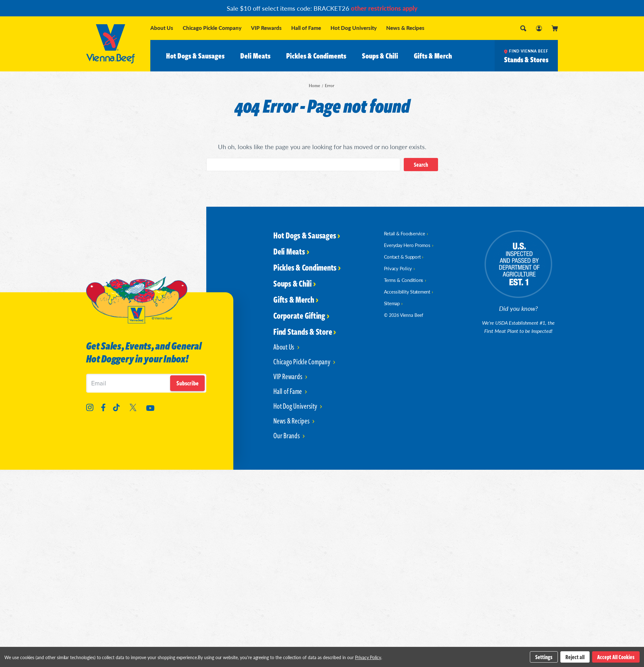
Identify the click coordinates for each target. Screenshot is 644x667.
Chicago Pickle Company (212, 28)
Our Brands (287, 435)
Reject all (575, 657)
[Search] (523, 28)
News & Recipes (405, 28)
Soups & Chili (380, 56)
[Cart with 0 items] (555, 28)
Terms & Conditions (404, 280)
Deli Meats (255, 56)
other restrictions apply (384, 8)
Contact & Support (402, 257)
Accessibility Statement (407, 291)
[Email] (146, 383)
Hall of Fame (306, 28)
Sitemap (392, 303)
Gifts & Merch (433, 56)
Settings (544, 657)
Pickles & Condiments (316, 56)
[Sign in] (539, 28)
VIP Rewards (266, 28)
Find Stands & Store (303, 331)
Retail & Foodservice (405, 233)
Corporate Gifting (299, 315)
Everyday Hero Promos (407, 245)
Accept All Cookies (616, 657)
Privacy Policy (398, 268)
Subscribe (187, 383)
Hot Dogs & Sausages (195, 56)
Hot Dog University (354, 28)
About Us (162, 28)
